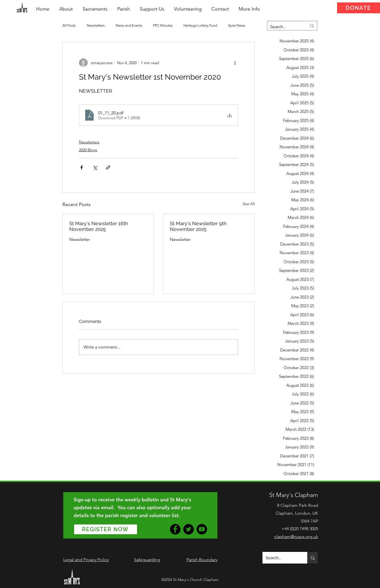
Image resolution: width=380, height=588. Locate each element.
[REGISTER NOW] (106, 529)
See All (249, 204)
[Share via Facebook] (82, 167)
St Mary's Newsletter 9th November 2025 (198, 226)
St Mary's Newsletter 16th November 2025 (99, 226)
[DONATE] (359, 8)
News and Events (129, 25)
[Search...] (284, 27)
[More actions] (235, 63)
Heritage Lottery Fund (200, 25)
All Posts (69, 25)
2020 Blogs (88, 150)
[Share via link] (108, 167)
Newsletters (96, 25)
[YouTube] (202, 529)
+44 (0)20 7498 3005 (300, 529)
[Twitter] (189, 529)
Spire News (237, 25)
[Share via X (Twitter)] (95, 167)
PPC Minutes (163, 25)
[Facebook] (175, 529)
